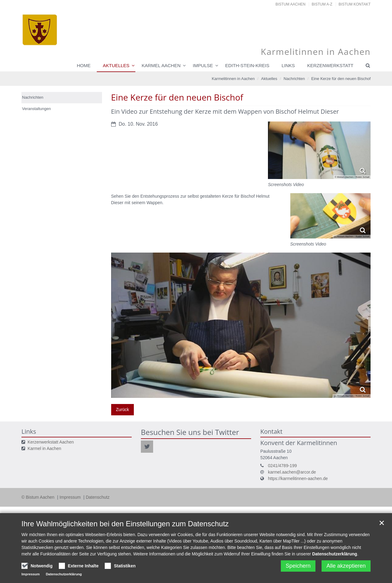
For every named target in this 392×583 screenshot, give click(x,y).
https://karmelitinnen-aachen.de (298, 478)
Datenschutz (98, 497)
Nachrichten (294, 79)
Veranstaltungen (36, 109)
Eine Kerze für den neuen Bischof (341, 79)
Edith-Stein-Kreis (247, 65)
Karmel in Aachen (44, 448)
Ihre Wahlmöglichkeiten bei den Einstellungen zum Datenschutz (125, 524)
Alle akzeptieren (346, 566)
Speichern (298, 566)
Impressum (71, 497)
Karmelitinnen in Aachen (233, 79)
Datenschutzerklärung (335, 554)
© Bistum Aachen (38, 497)
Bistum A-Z (322, 4)
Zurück (123, 410)
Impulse (203, 65)
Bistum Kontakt (355, 4)
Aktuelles (116, 65)
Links (288, 65)
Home (84, 65)
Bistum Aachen (291, 4)
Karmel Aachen (161, 65)
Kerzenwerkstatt (330, 65)
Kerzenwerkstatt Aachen (51, 442)
